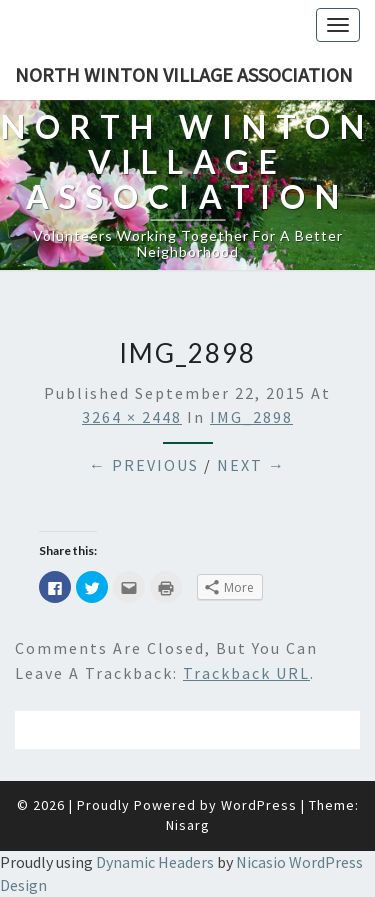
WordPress (259, 805)
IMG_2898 (251, 417)
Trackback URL (246, 673)
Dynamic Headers (155, 862)
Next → (251, 465)
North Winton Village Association (184, 74)
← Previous (144, 465)
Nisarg (188, 825)
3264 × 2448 (132, 417)
